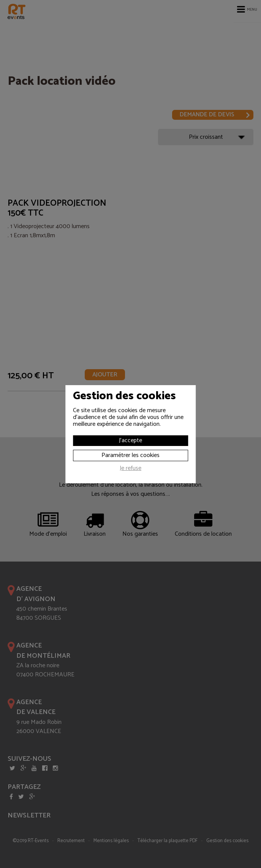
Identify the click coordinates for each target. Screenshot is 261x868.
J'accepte (130, 440)
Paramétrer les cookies (130, 455)
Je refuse (130, 469)
